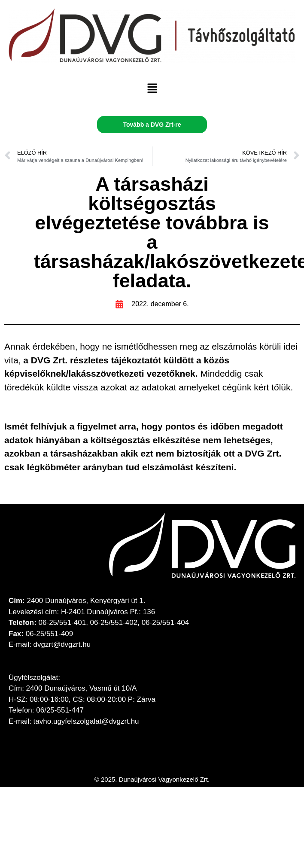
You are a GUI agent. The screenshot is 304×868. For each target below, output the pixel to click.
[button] (152, 89)
